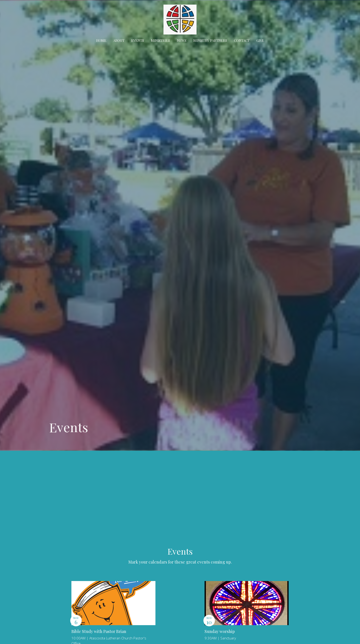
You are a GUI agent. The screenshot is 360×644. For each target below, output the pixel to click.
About (119, 40)
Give (260, 40)
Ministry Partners (210, 40)
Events (138, 40)
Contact (242, 40)
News (182, 40)
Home (101, 40)
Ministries (160, 40)
